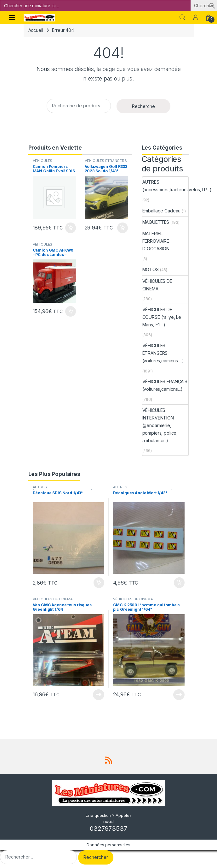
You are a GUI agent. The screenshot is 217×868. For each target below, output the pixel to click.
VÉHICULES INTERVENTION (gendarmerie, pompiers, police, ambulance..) (160, 425)
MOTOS (151, 269)
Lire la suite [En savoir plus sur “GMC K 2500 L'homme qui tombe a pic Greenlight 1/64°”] (179, 695)
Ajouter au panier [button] (71, 228)
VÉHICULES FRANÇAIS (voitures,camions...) (165, 385)
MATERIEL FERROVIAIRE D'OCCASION (156, 241)
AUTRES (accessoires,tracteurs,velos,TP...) (177, 186)
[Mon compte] (196, 17)
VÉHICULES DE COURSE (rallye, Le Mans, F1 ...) (162, 317)
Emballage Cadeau (162, 211)
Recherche (143, 106)
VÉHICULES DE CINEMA (157, 285)
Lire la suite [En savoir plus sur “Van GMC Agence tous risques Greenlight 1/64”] (99, 695)
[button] (212, 5)
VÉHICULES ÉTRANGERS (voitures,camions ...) (106, 163)
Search (182, 17)
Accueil (36, 30)
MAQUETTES (156, 222)
